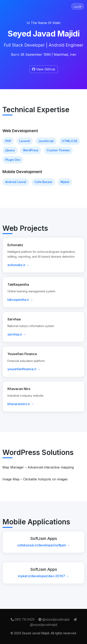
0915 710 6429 (23, 619)
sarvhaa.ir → (17, 334)
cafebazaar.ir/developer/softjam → (44, 545)
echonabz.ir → (18, 265)
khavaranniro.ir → (21, 404)
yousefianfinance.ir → (24, 369)
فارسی (78, 6)
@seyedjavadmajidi (54, 619)
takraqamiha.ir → (20, 300)
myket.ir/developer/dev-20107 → (43, 576)
